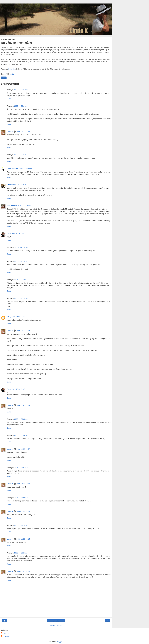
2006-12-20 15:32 (18, 234)
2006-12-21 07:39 (21, 468)
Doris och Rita (13, 169)
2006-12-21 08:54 (23, 511)
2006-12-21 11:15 (23, 539)
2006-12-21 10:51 (21, 525)
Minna (9, 185)
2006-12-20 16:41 (21, 261)
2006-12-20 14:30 (21, 90)
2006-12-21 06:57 (23, 449)
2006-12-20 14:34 (21, 106)
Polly (9, 317)
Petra (9, 234)
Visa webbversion (56, 625)
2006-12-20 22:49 (21, 435)
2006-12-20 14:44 (23, 132)
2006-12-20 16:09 (21, 247)
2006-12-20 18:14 (21, 280)
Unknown (6, 636)
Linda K (10, 132)
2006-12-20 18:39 (21, 298)
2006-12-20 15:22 (24, 206)
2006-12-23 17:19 (21, 553)
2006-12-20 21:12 (23, 331)
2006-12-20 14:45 (21, 155)
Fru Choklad (12, 206)
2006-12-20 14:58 (26, 169)
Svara (9, 99)
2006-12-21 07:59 (23, 484)
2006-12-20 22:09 (23, 405)
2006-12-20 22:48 (21, 419)
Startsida (56, 621)
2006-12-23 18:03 (23, 571)
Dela (4, 78)
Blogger (59, 642)
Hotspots (12, 69)
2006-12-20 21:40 (18, 389)
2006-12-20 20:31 (18, 317)
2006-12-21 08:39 (21, 498)
